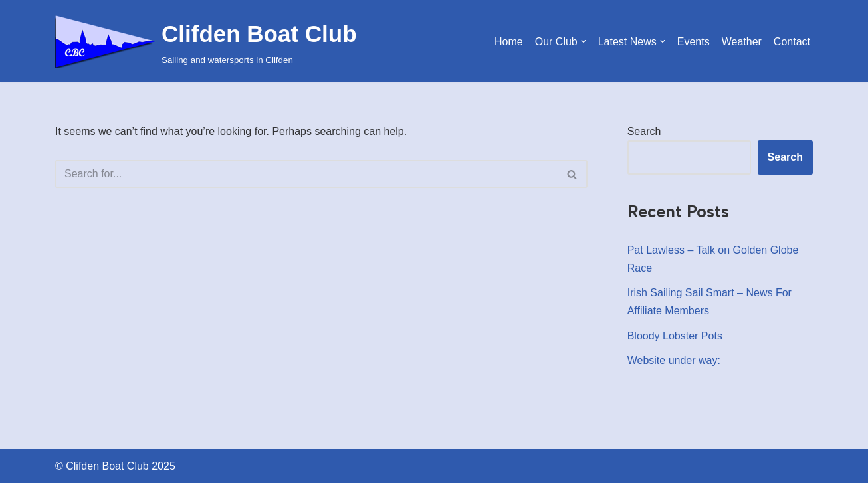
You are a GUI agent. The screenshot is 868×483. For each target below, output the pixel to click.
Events (694, 42)
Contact (792, 42)
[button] (584, 41)
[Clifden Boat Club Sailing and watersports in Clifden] (206, 41)
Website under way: (674, 360)
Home (509, 42)
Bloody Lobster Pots (675, 336)
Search (644, 131)
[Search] (306, 174)
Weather (742, 42)
